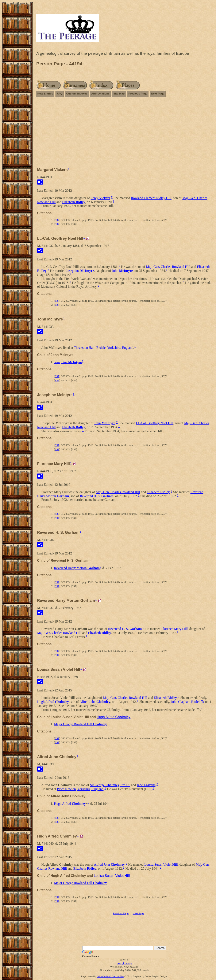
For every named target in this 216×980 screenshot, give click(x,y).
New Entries (45, 94)
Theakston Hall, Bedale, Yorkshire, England (104, 348)
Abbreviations (101, 94)
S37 (57, 220)
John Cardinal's (104, 977)
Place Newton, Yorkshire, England (80, 789)
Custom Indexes (77, 94)
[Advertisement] (124, 130)
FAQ (60, 94)
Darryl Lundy (124, 963)
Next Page (158, 94)
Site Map (119, 94)
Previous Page (138, 94)
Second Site (118, 977)
